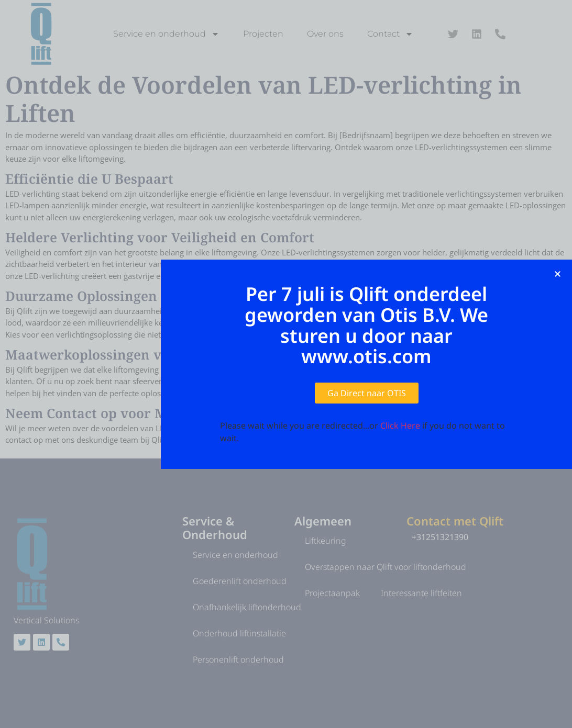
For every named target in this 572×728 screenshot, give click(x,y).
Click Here (400, 425)
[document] (286, 364)
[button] (558, 274)
